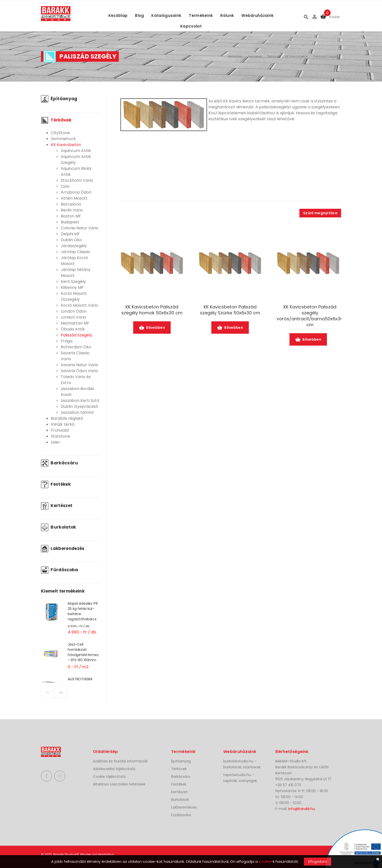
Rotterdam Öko (76, 347)
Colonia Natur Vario (80, 228)
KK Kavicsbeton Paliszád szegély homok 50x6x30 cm (152, 310)
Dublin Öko (71, 240)
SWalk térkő (63, 424)
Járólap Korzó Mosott (74, 261)
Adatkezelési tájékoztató (114, 769)
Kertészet (57, 506)
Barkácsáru (60, 463)
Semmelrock (63, 139)
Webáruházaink (257, 15)
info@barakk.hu (302, 809)
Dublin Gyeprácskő (79, 406)
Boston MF (71, 216)
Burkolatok (59, 527)
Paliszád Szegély (326, 56)
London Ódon (74, 311)
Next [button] (61, 692)
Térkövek (273, 56)
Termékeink (201, 15)
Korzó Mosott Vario (79, 305)
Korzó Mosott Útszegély (74, 296)
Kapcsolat (191, 26)
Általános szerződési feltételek (119, 784)
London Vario (73, 317)
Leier (55, 442)
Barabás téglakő (67, 418)
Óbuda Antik (73, 329)
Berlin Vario (72, 210)
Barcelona (71, 204)
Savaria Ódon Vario (79, 371)
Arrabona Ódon (76, 192)
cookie (265, 861)
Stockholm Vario (77, 180)
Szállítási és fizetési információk (120, 761)
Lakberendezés (63, 548)
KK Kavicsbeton (297, 56)
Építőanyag (59, 99)
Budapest (70, 222)
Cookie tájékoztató (109, 777)
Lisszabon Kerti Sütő (80, 401)
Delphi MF (70, 234)
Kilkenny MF (72, 287)
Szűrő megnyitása (320, 213)
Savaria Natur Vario (80, 365)
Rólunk (227, 15)
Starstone (61, 436)
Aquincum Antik (76, 151)
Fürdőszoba (60, 570)
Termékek (255, 56)
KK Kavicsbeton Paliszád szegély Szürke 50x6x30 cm (230, 310)
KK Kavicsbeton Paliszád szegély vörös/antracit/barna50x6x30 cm (310, 316)
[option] (71, 621)
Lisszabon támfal (77, 412)
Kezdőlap (118, 15)
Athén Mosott (74, 198)
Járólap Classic (76, 252)
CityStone (60, 133)
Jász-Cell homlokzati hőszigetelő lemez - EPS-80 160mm (83, 652)
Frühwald (60, 430)
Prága (67, 341)
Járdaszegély (74, 246)
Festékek (56, 484)
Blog (139, 15)
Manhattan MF (75, 323)
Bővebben (152, 328)
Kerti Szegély (73, 282)
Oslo (65, 186)
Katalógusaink (166, 15)
